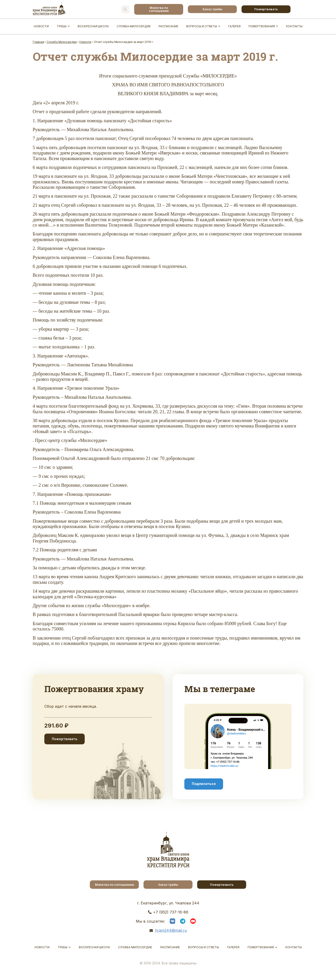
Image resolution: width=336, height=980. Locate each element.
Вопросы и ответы (202, 26)
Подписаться (204, 784)
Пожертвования (262, 26)
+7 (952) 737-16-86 (171, 912)
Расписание (168, 26)
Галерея (234, 26)
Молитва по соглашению (159, 9)
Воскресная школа (93, 26)
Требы (62, 26)
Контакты (294, 26)
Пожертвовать (266, 9)
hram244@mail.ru (171, 930)
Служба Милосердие (134, 26)
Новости (41, 26)
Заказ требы (212, 9)
